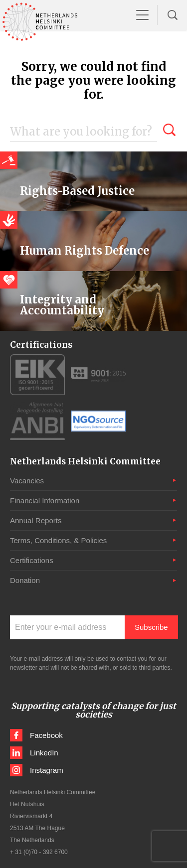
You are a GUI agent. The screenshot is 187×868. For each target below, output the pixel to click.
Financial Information (45, 501)
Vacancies (27, 481)
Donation (25, 580)
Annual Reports (36, 520)
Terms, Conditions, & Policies (58, 540)
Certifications (32, 560)
